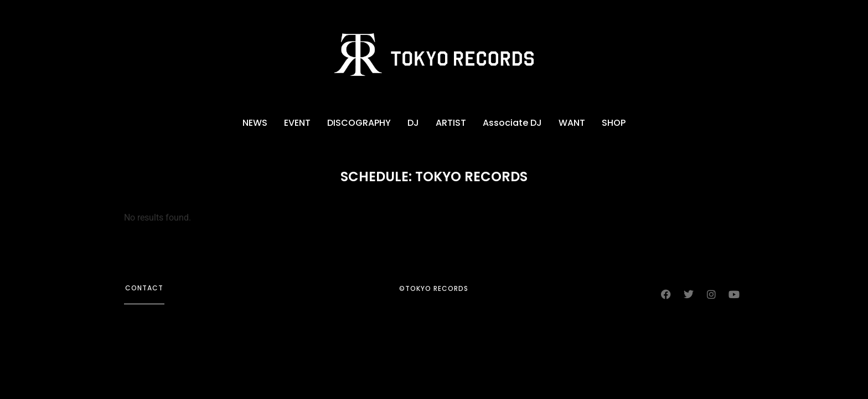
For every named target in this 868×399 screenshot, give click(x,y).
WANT (572, 123)
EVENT (297, 123)
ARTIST (451, 123)
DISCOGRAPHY (359, 123)
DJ (413, 123)
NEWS (255, 123)
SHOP (614, 123)
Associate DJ (512, 123)
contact (144, 288)
